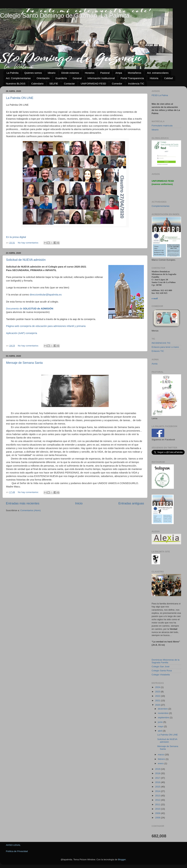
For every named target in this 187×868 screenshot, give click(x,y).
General (77, 78)
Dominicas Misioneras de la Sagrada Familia (166, 661)
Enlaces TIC (158, 351)
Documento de (30, 309)
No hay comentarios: (29, 243)
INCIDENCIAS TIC (161, 343)
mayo (161, 726)
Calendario (37, 84)
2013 (158, 796)
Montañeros (135, 73)
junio (161, 722)
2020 (158, 705)
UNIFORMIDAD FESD (93, 84)
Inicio (79, 503)
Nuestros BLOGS (16, 84)
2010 (158, 809)
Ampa (119, 73)
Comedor (117, 84)
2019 (158, 769)
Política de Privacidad (17, 851)
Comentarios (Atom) (31, 510)
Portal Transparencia (132, 78)
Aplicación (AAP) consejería (22, 333)
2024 (158, 687)
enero (161, 763)
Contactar (69, 84)
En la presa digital (16, 237)
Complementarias (161, 206)
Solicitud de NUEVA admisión (26, 260)
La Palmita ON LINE (20, 98)
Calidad (168, 78)
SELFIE (54, 84)
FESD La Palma (160, 95)
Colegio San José (161, 667)
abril (160, 731)
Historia (154, 78)
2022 (158, 696)
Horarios (90, 73)
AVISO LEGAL (13, 845)
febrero (162, 759)
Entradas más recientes (23, 503)
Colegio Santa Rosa (162, 671)
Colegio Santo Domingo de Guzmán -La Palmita (65, 16)
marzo (161, 755)
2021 (158, 701)
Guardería (61, 78)
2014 (158, 791)
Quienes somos (33, 73)
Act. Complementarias (18, 78)
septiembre (164, 718)
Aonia (155, 364)
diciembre (163, 709)
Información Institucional (101, 78)
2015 (158, 787)
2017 (158, 778)
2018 (158, 773)
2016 (158, 782)
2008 (158, 818)
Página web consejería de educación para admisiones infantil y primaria (46, 326)
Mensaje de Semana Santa (24, 363)
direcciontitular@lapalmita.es (46, 295)
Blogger (122, 860)
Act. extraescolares (158, 73)
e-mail (155, 298)
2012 (158, 800)
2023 (158, 692)
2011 (158, 804)
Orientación (43, 78)
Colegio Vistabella (161, 675)
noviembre (163, 713)
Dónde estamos (70, 73)
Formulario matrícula (162, 126)
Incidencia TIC (136, 84)
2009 (158, 813)
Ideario (52, 73)
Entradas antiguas (131, 503)
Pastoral (105, 73)
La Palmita (13, 73)
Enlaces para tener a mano (165, 347)
